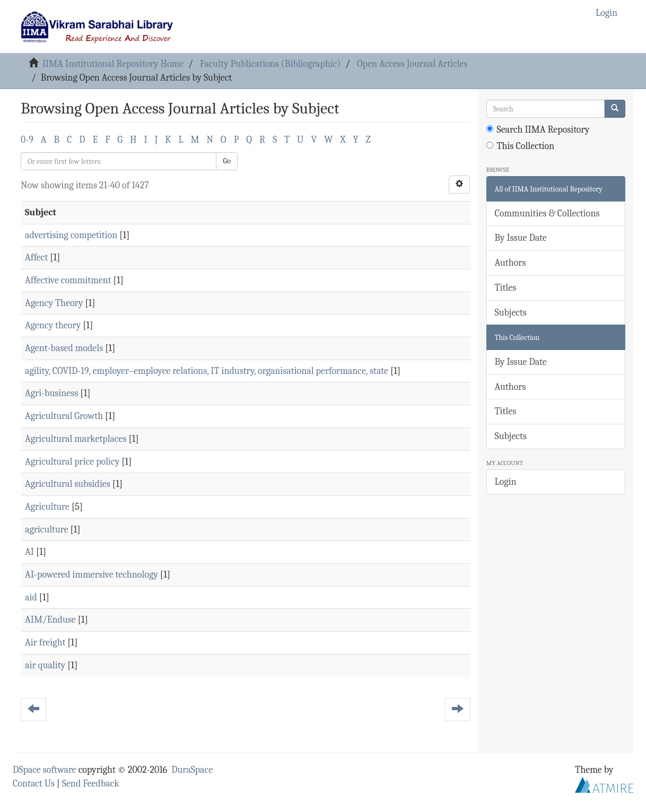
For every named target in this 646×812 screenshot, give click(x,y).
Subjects (511, 313)
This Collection (521, 146)
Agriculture (47, 507)
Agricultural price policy (72, 462)
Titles (506, 288)
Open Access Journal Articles (412, 64)
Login (506, 482)
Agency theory (53, 325)
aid (31, 597)
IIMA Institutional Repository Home (113, 64)
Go (226, 161)
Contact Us (34, 784)
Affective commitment (68, 280)
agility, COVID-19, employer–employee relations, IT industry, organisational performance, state (207, 371)
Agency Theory (54, 303)
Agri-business (51, 393)
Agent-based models (64, 348)
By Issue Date (521, 238)
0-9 (27, 140)
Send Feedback (91, 784)
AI (29, 552)
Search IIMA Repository (538, 130)
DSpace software (45, 770)
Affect (36, 257)
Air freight (45, 643)
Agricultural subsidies (68, 484)
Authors (510, 263)
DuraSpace (192, 770)
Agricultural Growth (64, 416)
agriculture (47, 530)
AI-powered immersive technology (91, 575)
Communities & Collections (547, 213)
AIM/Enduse (50, 620)
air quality (45, 665)
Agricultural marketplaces (76, 439)
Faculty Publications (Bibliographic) (270, 64)
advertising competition (71, 235)
